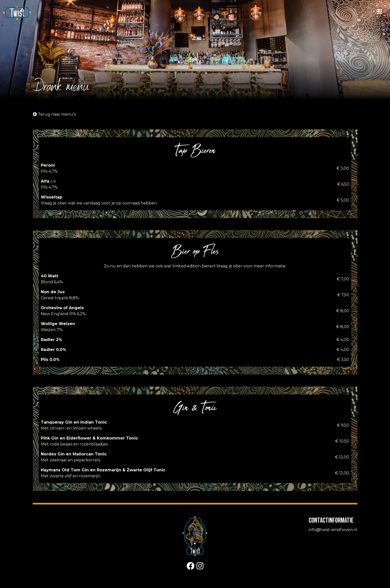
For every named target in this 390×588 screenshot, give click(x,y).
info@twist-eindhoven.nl (333, 530)
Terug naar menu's (54, 114)
